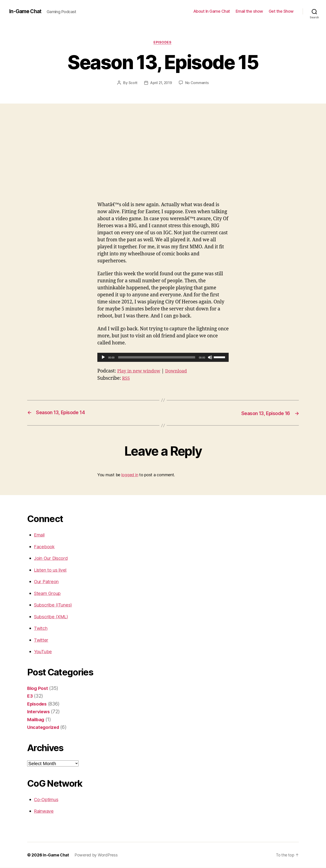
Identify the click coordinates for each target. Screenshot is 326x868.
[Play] (103, 358)
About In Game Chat (212, 11)
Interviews (39, 712)
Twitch (41, 628)
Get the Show (281, 11)
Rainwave (45, 811)
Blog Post (38, 688)
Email (40, 535)
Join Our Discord (52, 558)
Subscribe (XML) (52, 617)
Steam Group (48, 594)
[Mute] (210, 358)
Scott (132, 83)
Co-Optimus (47, 800)
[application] (163, 358)
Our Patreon (47, 582)
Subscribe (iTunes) (55, 605)
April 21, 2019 (161, 83)
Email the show (249, 11)
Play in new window (140, 371)
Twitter (41, 640)
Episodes (163, 43)
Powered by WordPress (97, 855)
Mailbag (36, 720)
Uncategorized (44, 727)
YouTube (43, 652)
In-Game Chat (26, 11)
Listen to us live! (52, 570)
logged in (130, 475)
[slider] (157, 358)
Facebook (45, 547)
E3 (30, 696)
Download (180, 371)
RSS (126, 379)
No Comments (198, 83)
